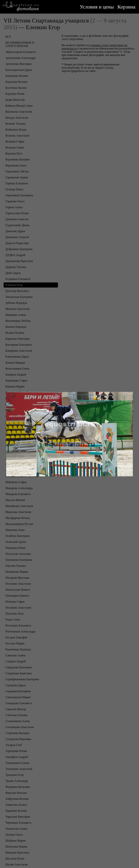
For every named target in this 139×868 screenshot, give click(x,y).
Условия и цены (97, 7)
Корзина (126, 7)
